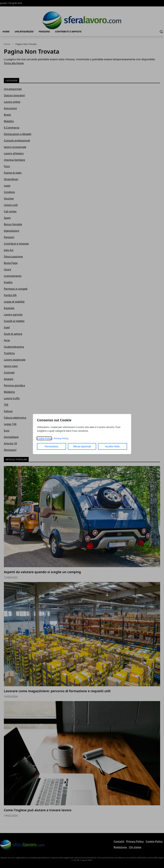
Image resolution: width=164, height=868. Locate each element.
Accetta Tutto (113, 446)
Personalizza (52, 446)
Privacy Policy (61, 438)
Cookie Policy (44, 438)
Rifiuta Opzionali (82, 446)
